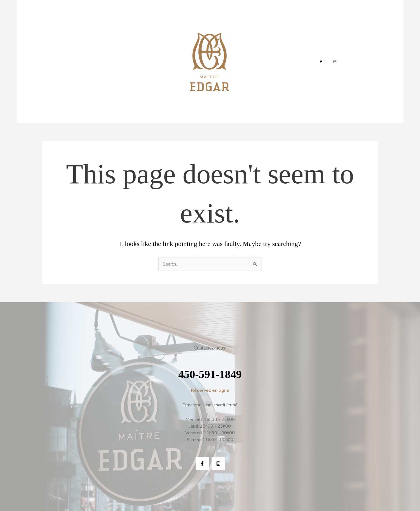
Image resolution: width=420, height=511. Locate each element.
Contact (258, 43)
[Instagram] (329, 43)
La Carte (107, 43)
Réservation (288, 43)
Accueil (83, 43)
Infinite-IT (242, 486)
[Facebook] (315, 43)
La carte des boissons (148, 43)
